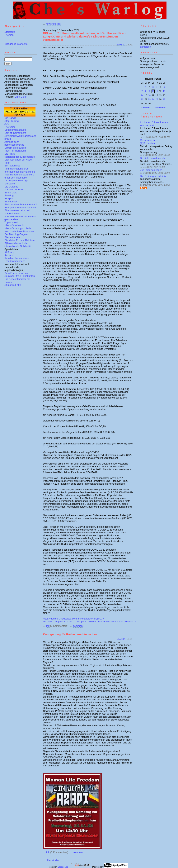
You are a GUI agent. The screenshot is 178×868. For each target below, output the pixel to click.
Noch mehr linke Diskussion (20, 231)
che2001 (121, 44)
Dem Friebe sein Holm (17, 273)
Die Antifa (10, 154)
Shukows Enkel (13, 285)
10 (153, 91)
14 (142, 95)
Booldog (9, 195)
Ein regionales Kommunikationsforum (17, 167)
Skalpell (9, 198)
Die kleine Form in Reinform (20, 240)
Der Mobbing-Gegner (16, 234)
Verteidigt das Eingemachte (20, 157)
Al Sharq (9, 252)
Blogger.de (63, 867)
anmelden (145, 47)
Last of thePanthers (15, 133)
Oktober (146, 108)
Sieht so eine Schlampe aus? (21, 204)
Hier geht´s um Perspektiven (20, 207)
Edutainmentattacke (15, 130)
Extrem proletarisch (15, 148)
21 (142, 99)
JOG (7, 124)
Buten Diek (11, 193)
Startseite (10, 32)
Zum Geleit (21, 97)
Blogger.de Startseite (16, 44)
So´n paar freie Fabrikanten (20, 276)
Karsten (9, 255)
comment (78, 626)
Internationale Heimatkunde (20, 172)
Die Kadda (10, 118)
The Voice (10, 127)
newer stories (53, 24)
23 (149, 99)
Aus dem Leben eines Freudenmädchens (16, 260)
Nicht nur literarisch (15, 151)
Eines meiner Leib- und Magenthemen (17, 212)
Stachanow (11, 202)
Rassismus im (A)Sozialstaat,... (149, 142)
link (48, 626)
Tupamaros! (11, 222)
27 (164, 99)
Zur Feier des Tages (151, 170)
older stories (52, 860)
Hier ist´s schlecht (14, 225)
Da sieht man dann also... (154, 158)
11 (157, 91)
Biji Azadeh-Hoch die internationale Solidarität (18, 245)
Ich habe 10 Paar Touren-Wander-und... (154, 124)
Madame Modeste (14, 189)
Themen (9, 35)
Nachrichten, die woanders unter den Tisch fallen (19, 176)
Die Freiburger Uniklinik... (154, 176)
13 (164, 91)
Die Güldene (11, 187)
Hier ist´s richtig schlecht (18, 228)
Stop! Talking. (12, 121)
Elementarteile (12, 237)
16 (149, 95)
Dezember (160, 108)
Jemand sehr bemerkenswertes (14, 143)
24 (153, 99)
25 (157, 99)
